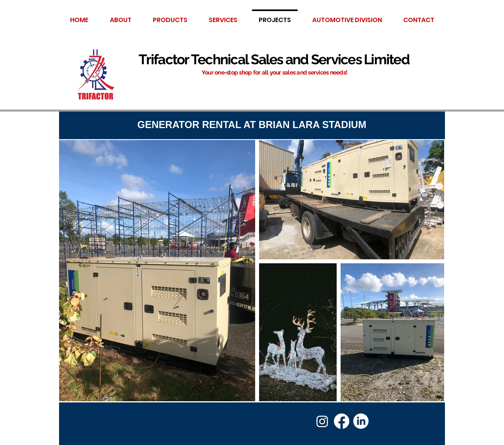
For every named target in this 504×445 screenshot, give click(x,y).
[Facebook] (342, 421)
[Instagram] (322, 421)
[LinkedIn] (361, 421)
